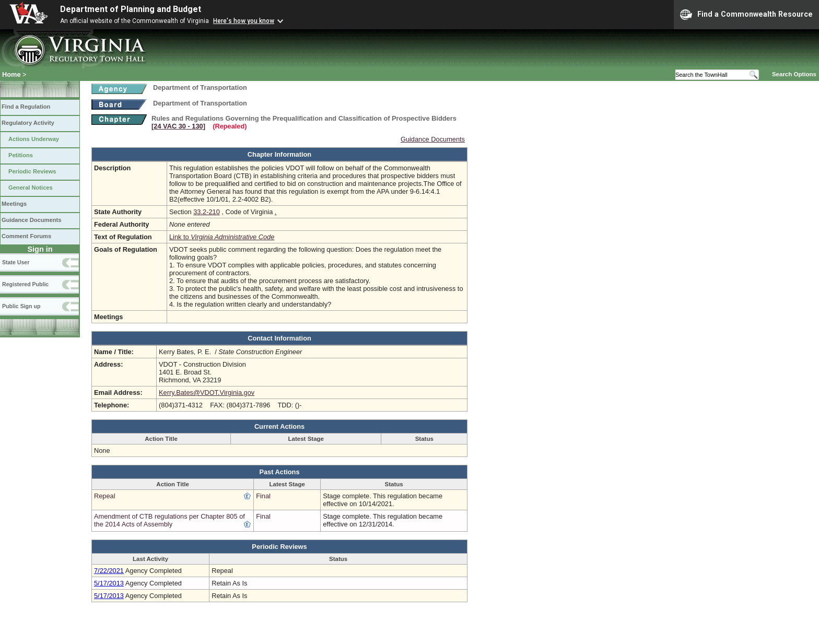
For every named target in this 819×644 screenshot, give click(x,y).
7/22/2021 (109, 571)
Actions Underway (34, 139)
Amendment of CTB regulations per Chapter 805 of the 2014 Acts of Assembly (169, 520)
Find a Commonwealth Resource (746, 15)
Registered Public (25, 284)
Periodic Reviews (32, 171)
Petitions (21, 155)
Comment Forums (26, 236)
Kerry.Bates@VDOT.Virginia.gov (207, 393)
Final (263, 496)
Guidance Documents (31, 220)
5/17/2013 (109, 583)
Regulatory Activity (28, 123)
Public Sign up (21, 306)
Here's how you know (244, 21)
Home (11, 74)
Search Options (794, 74)
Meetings (14, 204)
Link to (222, 237)
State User (16, 262)
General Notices (31, 188)
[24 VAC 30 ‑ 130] (178, 126)
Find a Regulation (26, 107)
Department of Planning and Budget (131, 9)
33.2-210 (207, 212)
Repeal (105, 496)
